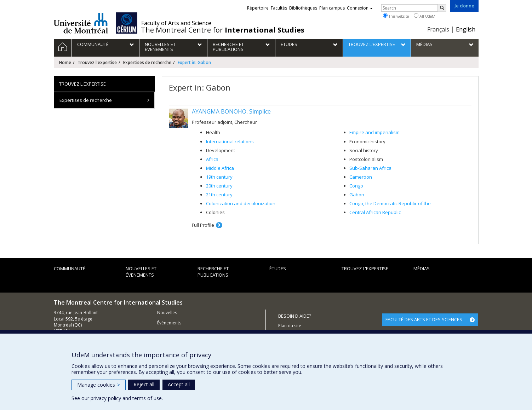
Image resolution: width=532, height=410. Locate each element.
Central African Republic (375, 212)
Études (278, 268)
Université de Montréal (81, 23)
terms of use (147, 398)
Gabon (357, 195)
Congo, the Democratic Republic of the (390, 203)
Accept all (179, 384)
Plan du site (290, 326)
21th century (219, 195)
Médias (422, 268)
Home (65, 62)
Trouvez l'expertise (97, 62)
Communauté (70, 268)
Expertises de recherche (147, 62)
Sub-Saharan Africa (370, 168)
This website (396, 16)
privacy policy (106, 398)
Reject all (144, 384)
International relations (230, 142)
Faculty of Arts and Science (176, 23)
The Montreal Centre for (223, 30)
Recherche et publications (213, 272)
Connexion (360, 8)
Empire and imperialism (374, 132)
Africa (212, 159)
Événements (169, 323)
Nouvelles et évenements (141, 272)
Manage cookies (99, 385)
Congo (356, 186)
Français (438, 29)
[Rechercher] (442, 8)
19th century (219, 177)
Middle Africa (220, 168)
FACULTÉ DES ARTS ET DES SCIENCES (424, 319)
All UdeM (425, 16)
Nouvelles (167, 313)
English (466, 29)
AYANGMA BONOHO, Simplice (231, 111)
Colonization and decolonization (241, 203)
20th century (219, 186)
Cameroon (361, 177)
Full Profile (203, 225)
